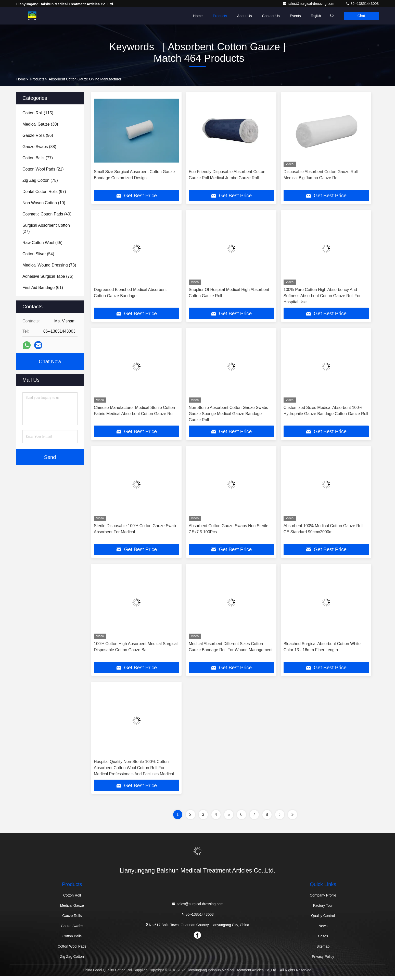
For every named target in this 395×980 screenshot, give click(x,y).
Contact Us (265, 16)
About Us (238, 16)
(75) (40, 180)
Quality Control (323, 920)
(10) (44, 203)
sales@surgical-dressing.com (309, 4)
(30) (40, 124)
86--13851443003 (362, 4)
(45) (42, 243)
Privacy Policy (323, 961)
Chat (360, 16)
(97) (44, 192)
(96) (38, 135)
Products (214, 16)
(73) (49, 265)
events (289, 16)
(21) (43, 169)
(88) (39, 147)
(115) (38, 113)
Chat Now (50, 361)
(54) (38, 254)
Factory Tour (323, 910)
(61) (43, 288)
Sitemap (323, 951)
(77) (38, 158)
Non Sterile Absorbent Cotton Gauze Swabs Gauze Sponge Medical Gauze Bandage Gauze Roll (228, 415)
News (323, 930)
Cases (323, 940)
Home (191, 16)
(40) (47, 214)
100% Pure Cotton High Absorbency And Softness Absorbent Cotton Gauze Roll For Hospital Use (322, 297)
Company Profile (323, 900)
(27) (46, 228)
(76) (48, 276)
